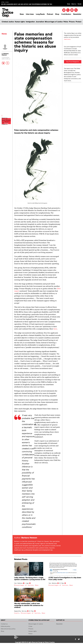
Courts (17, 613)
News (22, 14)
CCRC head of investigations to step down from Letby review (65, 579)
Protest (78, 22)
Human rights (20, 22)
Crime (30, 626)
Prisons (72, 22)
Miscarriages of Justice (54, 22)
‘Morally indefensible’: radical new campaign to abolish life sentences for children (29, 606)
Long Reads (40, 14)
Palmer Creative (50, 642)
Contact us (4, 624)
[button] (76, 10)
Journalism (40, 22)
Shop (57, 14)
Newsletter (77, 14)
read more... (68, 39)
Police (66, 22)
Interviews (30, 14)
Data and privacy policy (8, 629)
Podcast (50, 14)
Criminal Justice (8, 22)
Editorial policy (5, 626)
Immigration (30, 22)
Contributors (66, 14)
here (55, 329)
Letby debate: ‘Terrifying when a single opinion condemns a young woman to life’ (30, 579)
